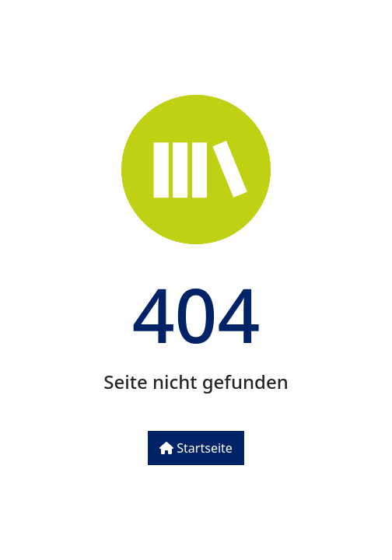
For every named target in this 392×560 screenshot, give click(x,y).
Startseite (196, 448)
